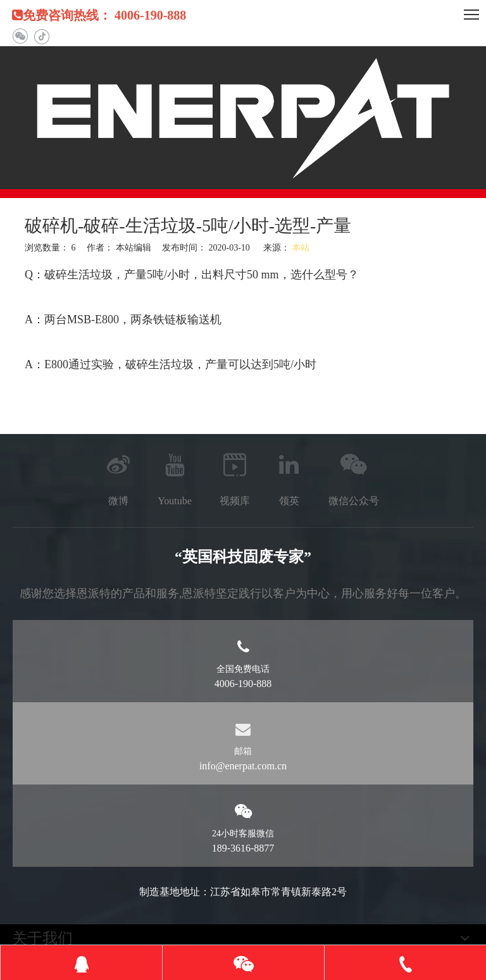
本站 (301, 248)
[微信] (20, 36)
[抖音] (41, 36)
